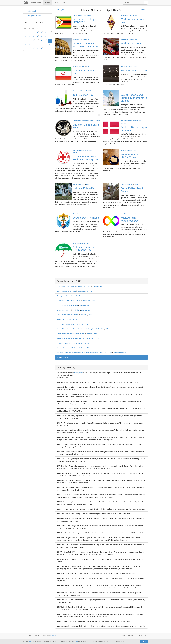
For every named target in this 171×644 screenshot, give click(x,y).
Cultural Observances (127, 91)
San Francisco (91, 338)
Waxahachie (86, 324)
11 (50, 36)
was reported (78, 373)
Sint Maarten (85, 310)
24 (46, 44)
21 (34, 44)
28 (34, 48)
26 (26, 48)
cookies (30, 642)
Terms (123, 636)
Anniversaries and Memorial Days (83, 121)
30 (42, 48)
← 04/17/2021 (60, 10)
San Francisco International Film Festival (71, 338)
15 (38, 40)
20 (30, 44)
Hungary (86, 343)
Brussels (117, 353)
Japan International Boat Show (68, 315)
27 (30, 48)
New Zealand (84, 296)
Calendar (47, 3)
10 (46, 36)
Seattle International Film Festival (68, 348)
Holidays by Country (34, 16)
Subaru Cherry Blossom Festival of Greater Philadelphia (76, 329)
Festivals (57, 3)
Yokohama (84, 315)
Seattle (84, 348)
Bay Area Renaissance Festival (67, 305)
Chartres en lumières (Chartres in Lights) (71, 334)
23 (42, 44)
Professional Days (78, 67)
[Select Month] (31, 22)
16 (42, 40)
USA (101, 286)
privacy (75, 642)
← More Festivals (63, 358)
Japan (90, 315)
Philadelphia (100, 329)
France (95, 334)
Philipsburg (77, 310)
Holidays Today (32, 11)
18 (50, 40)
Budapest (79, 343)
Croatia (74, 320)
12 (26, 40)
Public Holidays (77, 15)
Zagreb (69, 320)
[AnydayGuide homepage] (32, 3)
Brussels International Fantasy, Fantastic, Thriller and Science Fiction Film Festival (85, 353)
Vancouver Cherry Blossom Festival (69, 301)
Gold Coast (82, 291)
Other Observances (126, 184)
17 (46, 40)
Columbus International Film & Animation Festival (74, 286)
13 (30, 40)
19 (26, 44)
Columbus (96, 286)
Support (37, 636)
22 (38, 44)
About (29, 636)
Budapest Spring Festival (65, 343)
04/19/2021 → (143, 10)
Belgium (123, 353)
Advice (66, 3)
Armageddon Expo (63, 296)
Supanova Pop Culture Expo (66, 291)
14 (34, 40)
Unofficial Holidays (126, 150)
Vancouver (86, 301)
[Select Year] (45, 22)
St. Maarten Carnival (64, 310)
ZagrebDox (61, 320)
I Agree (144, 642)
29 (38, 48)
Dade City (83, 305)
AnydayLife (53, 636)
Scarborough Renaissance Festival (69, 324)
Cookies (139, 636)
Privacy (131, 636)
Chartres (89, 334)
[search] (146, 3)
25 (50, 44)
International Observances (129, 15)
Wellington (75, 296)
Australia (89, 291)
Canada (93, 301)
